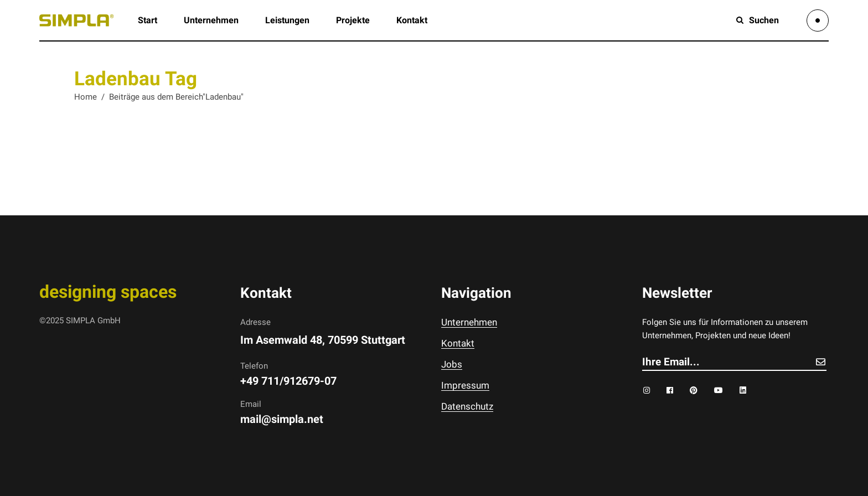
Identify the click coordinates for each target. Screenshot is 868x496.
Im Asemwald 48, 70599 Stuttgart (323, 340)
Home (86, 97)
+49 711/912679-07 (288, 381)
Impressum (465, 385)
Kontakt (458, 343)
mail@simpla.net (282, 419)
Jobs (452, 364)
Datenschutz (467, 406)
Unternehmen (469, 322)
